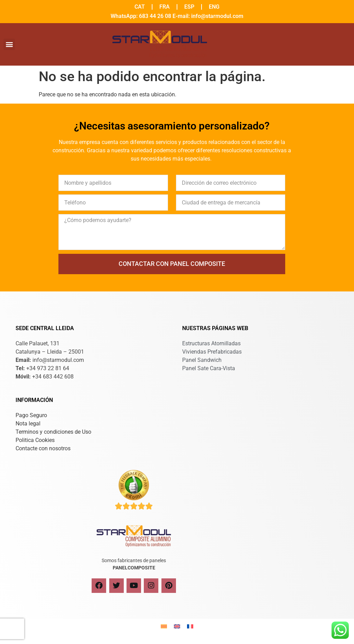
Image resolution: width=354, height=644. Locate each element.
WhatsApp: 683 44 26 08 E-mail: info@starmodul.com (177, 16)
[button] (9, 44)
